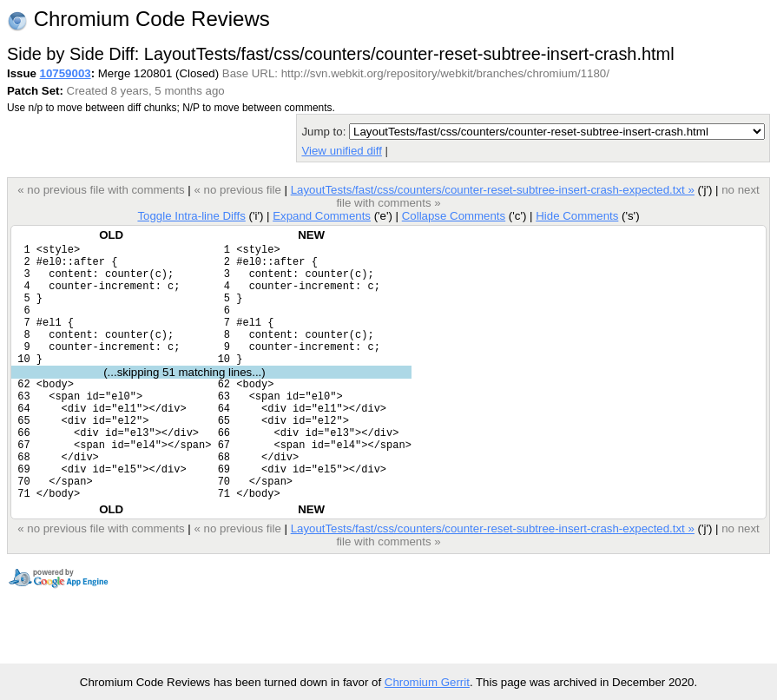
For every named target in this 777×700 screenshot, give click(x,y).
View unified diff (341, 151)
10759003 (66, 73)
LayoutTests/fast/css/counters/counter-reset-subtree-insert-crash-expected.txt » (493, 190)
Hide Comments (577, 216)
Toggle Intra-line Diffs (191, 216)
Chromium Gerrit (427, 682)
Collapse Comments (454, 216)
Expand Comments (322, 216)
